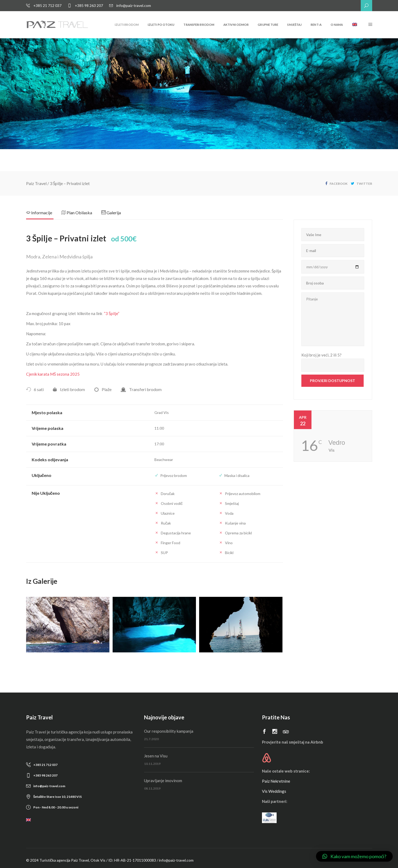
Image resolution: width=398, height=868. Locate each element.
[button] (354, 856)
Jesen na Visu (156, 756)
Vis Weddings (274, 791)
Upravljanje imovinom (163, 781)
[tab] (44, 214)
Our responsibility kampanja (169, 731)
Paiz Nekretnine (276, 781)
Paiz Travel (36, 183)
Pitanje (333, 319)
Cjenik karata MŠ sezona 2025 (53, 374)
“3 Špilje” (112, 313)
